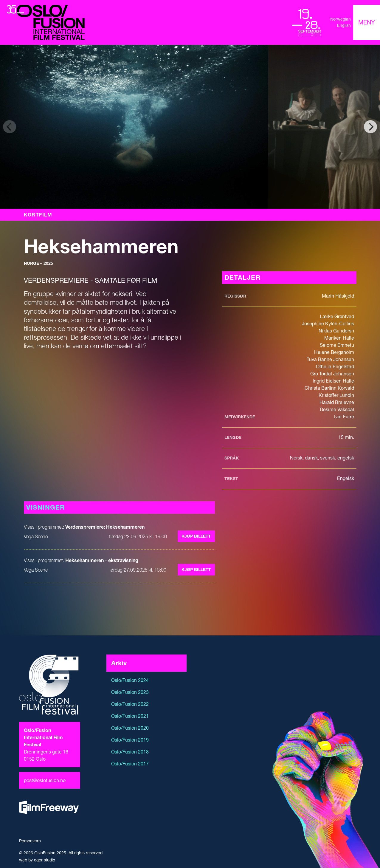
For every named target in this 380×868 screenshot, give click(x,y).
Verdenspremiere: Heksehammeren (105, 527)
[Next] (370, 127)
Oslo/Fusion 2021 (130, 716)
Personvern (30, 841)
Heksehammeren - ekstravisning (102, 560)
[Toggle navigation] (367, 22)
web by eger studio (37, 860)
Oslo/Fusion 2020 (130, 728)
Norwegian (341, 19)
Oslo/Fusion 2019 (130, 740)
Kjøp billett (196, 536)
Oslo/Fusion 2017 (130, 764)
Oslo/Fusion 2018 (130, 752)
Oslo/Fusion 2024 (130, 680)
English (344, 25)
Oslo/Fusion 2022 (130, 704)
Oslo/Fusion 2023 (130, 692)
